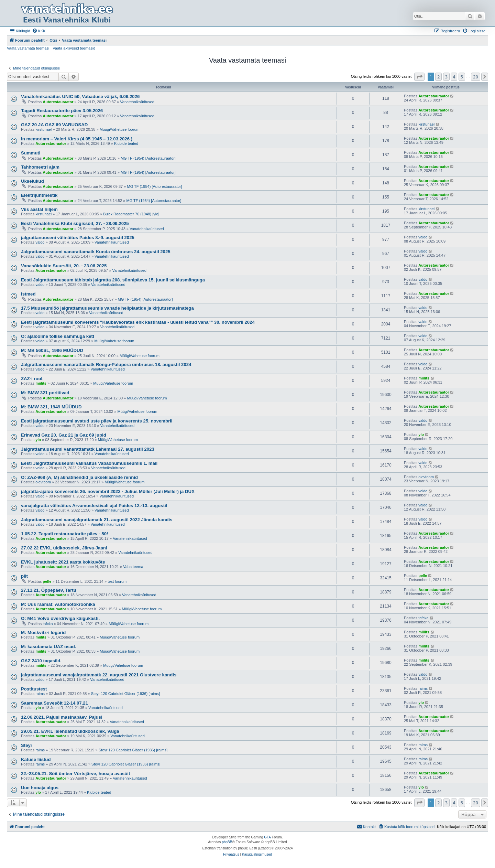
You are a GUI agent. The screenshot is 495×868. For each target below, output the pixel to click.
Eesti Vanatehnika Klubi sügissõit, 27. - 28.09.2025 (75, 223)
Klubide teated (126, 143)
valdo (40, 242)
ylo (38, 440)
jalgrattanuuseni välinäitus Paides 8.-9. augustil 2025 (78, 238)
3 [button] (446, 77)
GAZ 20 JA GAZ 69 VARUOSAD (54, 125)
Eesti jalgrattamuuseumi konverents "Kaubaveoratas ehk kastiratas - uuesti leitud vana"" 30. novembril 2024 (138, 322)
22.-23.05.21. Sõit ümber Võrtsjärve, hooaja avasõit (75, 774)
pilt (24, 576)
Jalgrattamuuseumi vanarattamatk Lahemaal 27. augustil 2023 (88, 449)
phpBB (227, 842)
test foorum (117, 581)
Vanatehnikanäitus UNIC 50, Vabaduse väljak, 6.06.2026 (80, 97)
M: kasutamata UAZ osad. (49, 647)
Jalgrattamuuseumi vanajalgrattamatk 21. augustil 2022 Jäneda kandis (97, 520)
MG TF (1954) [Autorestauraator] (148, 158)
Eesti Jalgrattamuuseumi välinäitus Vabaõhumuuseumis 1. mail (89, 463)
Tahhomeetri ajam (40, 167)
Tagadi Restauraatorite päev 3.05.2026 (62, 111)
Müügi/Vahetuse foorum (120, 129)
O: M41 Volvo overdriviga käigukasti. (60, 618)
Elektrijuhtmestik (39, 195)
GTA (267, 837)
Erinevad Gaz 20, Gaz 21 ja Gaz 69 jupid (64, 435)
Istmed (28, 294)
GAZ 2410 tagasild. (41, 661)
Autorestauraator (58, 102)
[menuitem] (39, 31)
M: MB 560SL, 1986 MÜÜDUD (52, 350)
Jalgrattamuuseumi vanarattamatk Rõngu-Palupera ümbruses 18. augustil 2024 (106, 365)
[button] (419, 77)
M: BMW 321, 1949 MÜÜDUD (51, 407)
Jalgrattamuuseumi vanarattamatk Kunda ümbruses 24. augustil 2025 (96, 252)
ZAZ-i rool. (32, 379)
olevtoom (43, 482)
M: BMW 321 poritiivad (45, 393)
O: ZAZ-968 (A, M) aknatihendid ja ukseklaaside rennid (79, 477)
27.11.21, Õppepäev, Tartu (49, 590)
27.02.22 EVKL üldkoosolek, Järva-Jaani (64, 548)
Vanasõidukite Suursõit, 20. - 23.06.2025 (64, 266)
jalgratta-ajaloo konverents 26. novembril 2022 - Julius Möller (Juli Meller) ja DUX (108, 491)
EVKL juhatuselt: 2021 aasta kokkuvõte (63, 562)
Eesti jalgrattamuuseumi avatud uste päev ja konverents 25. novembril (97, 421)
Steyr (27, 745)
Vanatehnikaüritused (137, 102)
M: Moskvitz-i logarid (43, 633)
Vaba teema (133, 567)
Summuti (31, 153)
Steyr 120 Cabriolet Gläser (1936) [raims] (126, 694)
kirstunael (43, 129)
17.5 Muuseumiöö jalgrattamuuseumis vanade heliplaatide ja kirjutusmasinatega (107, 308)
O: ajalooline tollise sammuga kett (58, 336)
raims (40, 694)
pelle (47, 581)
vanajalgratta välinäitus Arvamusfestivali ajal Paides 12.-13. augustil (94, 506)
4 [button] (454, 77)
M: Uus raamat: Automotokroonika (58, 604)
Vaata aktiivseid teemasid (74, 48)
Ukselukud (32, 181)
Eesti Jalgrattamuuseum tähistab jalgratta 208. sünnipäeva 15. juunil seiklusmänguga (113, 280)
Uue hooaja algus (40, 788)
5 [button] (462, 77)
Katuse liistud (36, 759)
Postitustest (34, 689)
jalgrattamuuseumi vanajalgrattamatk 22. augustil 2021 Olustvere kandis (99, 675)
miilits (41, 383)
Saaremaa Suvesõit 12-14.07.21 (54, 703)
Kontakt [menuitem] (366, 826)
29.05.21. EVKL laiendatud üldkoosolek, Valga (70, 731)
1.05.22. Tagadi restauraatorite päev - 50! (64, 534)
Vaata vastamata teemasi (28, 48)
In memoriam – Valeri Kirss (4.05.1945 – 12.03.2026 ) (77, 139)
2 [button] (438, 77)
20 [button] (476, 77)
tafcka (48, 624)
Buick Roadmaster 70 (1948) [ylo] (131, 214)
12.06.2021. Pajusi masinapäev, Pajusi (62, 717)
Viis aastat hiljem (39, 209)
